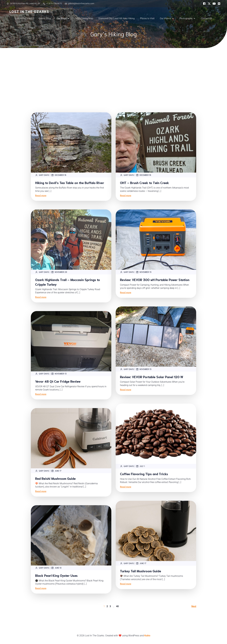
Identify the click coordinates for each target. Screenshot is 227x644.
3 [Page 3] (110, 606)
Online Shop (45, 18)
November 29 (59, 272)
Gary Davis (42, 175)
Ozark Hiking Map (84, 18)
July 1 (140, 466)
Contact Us (207, 18)
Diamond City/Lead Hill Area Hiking (117, 18)
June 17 (56, 471)
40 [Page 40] (117, 606)
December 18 (59, 175)
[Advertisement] (113, 70)
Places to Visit (147, 18)
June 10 (56, 568)
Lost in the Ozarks (24, 18)
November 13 (144, 272)
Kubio (147, 636)
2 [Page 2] (107, 606)
